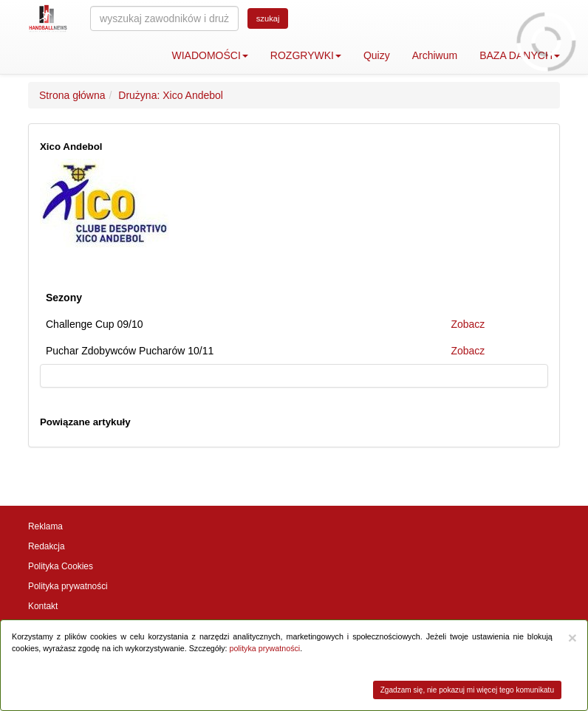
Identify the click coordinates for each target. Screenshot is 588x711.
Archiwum (435, 55)
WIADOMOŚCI (210, 55)
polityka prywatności (264, 648)
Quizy (377, 55)
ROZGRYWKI (306, 55)
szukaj (268, 18)
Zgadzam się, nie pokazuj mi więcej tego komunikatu (467, 690)
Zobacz (468, 324)
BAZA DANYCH (520, 55)
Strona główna (72, 95)
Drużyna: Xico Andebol (171, 95)
